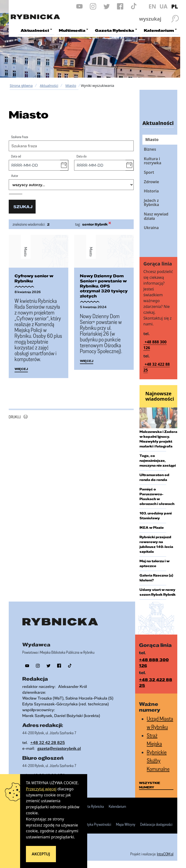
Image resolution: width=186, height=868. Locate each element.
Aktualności (49, 86)
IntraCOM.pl (165, 854)
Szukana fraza (20, 137)
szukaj (23, 207)
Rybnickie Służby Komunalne (158, 761)
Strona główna (21, 86)
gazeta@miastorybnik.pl (59, 748)
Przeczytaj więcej (41, 789)
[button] (64, 165)
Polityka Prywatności (97, 825)
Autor (15, 176)
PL (175, 6)
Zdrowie (151, 182)
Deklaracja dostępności (156, 825)
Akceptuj (41, 854)
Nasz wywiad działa (156, 216)
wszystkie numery (150, 785)
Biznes (150, 149)
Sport (149, 172)
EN (152, 6)
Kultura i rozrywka (153, 161)
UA (163, 6)
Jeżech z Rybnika (151, 203)
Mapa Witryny (126, 825)
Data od (16, 156)
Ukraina (151, 228)
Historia (151, 191)
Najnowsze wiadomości (160, 396)
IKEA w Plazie (152, 528)
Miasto (71, 86)
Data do (81, 156)
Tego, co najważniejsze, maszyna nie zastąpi (158, 461)
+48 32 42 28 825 (48, 742)
